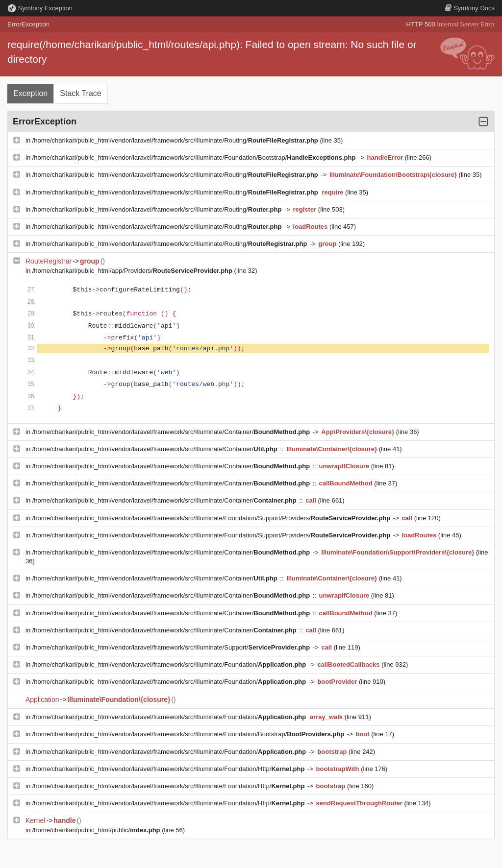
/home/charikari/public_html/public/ (97, 830)
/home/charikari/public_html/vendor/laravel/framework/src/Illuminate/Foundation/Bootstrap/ (195, 157)
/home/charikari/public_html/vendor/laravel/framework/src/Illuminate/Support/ (172, 647)
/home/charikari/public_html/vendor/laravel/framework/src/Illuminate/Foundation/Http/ (169, 769)
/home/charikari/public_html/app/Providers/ (133, 271)
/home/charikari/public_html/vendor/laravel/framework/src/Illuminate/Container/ (172, 432)
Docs (470, 8)
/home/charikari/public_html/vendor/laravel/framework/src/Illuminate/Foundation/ (170, 664)
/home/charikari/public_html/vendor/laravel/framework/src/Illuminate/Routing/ (176, 140)
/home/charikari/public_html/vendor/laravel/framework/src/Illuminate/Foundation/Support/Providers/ (212, 518)
